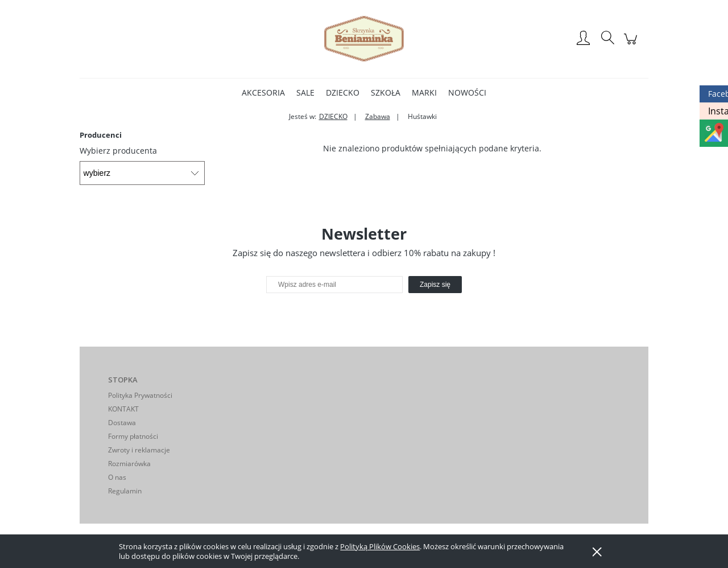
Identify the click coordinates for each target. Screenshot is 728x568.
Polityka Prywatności (140, 395)
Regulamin (125, 491)
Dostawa (122, 423)
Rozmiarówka (129, 464)
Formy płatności (133, 436)
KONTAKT (123, 409)
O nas (117, 477)
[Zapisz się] (435, 285)
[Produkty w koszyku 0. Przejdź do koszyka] (632, 45)
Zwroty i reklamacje (139, 450)
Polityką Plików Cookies (380, 546)
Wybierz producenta (118, 151)
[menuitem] (263, 92)
